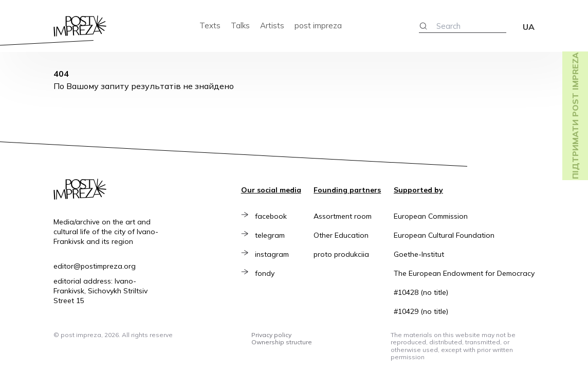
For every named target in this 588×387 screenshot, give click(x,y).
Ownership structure (282, 342)
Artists (272, 25)
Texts (210, 25)
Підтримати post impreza (575, 116)
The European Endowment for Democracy (464, 273)
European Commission (431, 216)
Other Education (341, 235)
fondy (268, 273)
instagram (275, 254)
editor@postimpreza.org (95, 266)
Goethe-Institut (419, 254)
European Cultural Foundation (444, 235)
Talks (240, 25)
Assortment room (343, 216)
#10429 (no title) (421, 311)
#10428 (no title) (421, 292)
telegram (273, 235)
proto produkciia (341, 254)
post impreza (318, 25)
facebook (274, 216)
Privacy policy (271, 335)
